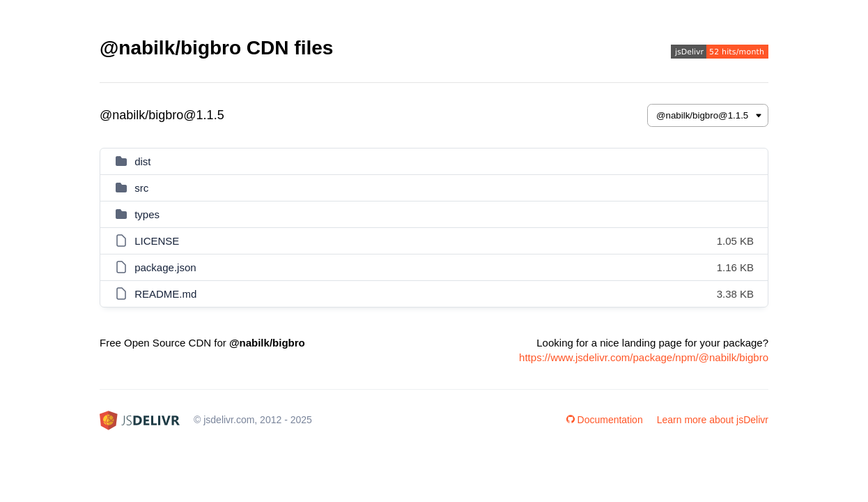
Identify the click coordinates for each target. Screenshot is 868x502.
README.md (165, 294)
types (147, 214)
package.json (165, 267)
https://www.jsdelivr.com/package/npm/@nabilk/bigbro (644, 357)
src (141, 188)
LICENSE (157, 241)
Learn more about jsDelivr (713, 420)
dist (142, 161)
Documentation (605, 420)
